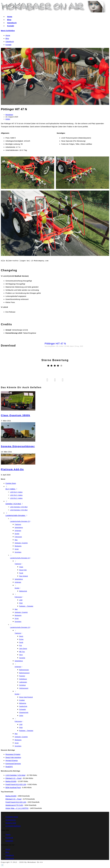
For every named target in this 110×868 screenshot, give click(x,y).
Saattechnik (23, 706)
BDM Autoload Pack (13, 787)
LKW (21, 600)
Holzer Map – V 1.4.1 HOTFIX (17, 808)
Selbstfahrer (19, 528)
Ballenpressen (24, 670)
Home (8, 35)
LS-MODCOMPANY (13, 826)
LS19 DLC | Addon (16, 498)
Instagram (9, 841)
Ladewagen (23, 682)
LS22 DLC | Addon (16, 495)
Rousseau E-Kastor (13, 754)
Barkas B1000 (11, 781)
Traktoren (18, 524)
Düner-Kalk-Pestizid (26, 697)
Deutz (21, 636)
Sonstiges (18, 552)
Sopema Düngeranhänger (18, 446)
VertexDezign (11, 820)
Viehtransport (24, 688)
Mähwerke (23, 703)
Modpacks (18, 546)
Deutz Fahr (23, 570)
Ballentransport (24, 673)
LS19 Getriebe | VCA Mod (19, 510)
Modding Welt (11, 823)
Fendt (21, 573)
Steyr (21, 655)
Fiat (21, 646)
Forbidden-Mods (12, 817)
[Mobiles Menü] (8, 31)
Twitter (8, 835)
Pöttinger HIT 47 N (55, 344)
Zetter (8, 119)
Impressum (10, 858)
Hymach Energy (12, 760)
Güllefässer (23, 679)
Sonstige (22, 658)
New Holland (24, 576)
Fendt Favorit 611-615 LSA (16, 784)
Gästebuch (10, 42)
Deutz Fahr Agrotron (13, 757)
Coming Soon (11, 483)
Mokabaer (9, 115)
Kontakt (8, 45)
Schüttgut (22, 685)
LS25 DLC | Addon (16, 492)
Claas (21, 567)
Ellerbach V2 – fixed (13, 778)
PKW (21, 603)
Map (16, 540)
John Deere (23, 649)
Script (17, 549)
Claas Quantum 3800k (16, 415)
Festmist (22, 676)
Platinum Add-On (12, 469)
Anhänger (18, 531)
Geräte (17, 534)
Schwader (23, 709)
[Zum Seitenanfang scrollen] (2, 865)
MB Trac (22, 652)
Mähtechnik (23, 591)
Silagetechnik (24, 713)
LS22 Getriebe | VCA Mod (19, 507)
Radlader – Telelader (26, 606)
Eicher (21, 639)
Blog (7, 38)
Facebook (9, 838)
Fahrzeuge (18, 537)
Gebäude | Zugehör (21, 543)
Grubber (22, 700)
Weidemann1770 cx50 (14, 805)
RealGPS (9, 767)
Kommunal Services (13, 764)
